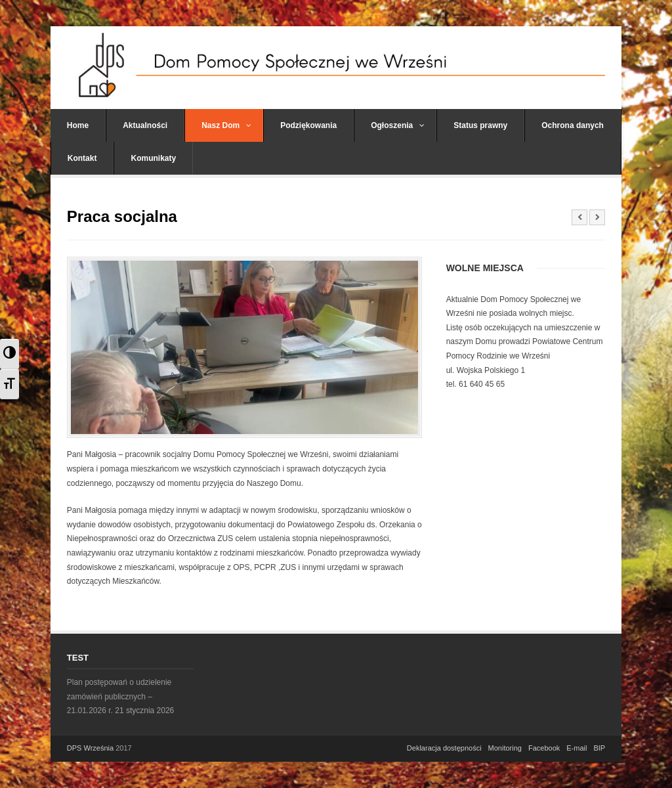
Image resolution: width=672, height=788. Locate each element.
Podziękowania (308, 125)
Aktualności (145, 125)
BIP (599, 748)
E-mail (577, 748)
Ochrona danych (573, 125)
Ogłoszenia (398, 125)
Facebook (544, 748)
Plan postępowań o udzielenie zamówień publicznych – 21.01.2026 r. (119, 696)
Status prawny (480, 125)
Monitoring (505, 748)
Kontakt (82, 158)
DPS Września (90, 748)
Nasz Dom (226, 125)
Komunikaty (153, 158)
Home (78, 125)
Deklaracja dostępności (444, 748)
